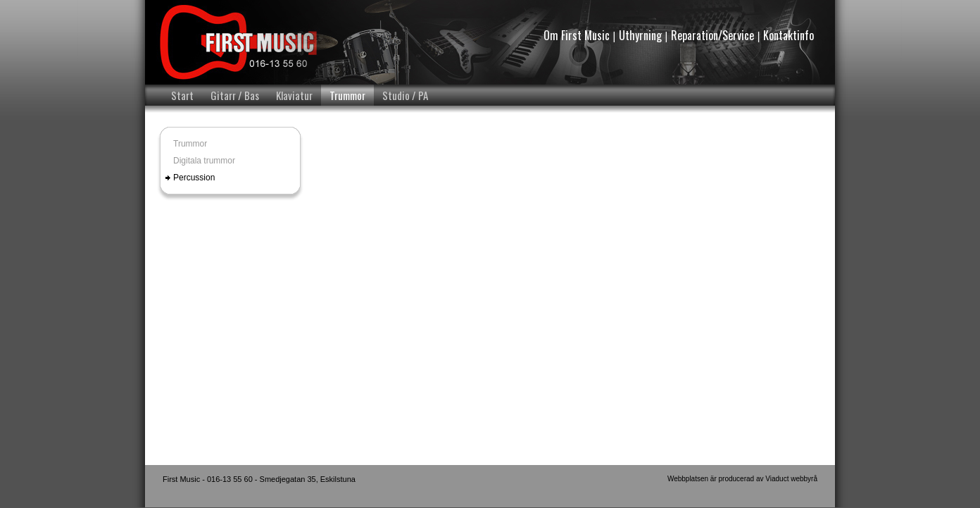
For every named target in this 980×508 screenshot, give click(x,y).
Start (182, 95)
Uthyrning (640, 35)
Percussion (194, 178)
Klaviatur (294, 95)
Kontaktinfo (789, 35)
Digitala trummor (204, 161)
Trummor (347, 95)
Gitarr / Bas (235, 95)
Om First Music (577, 35)
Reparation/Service (712, 35)
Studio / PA (405, 95)
